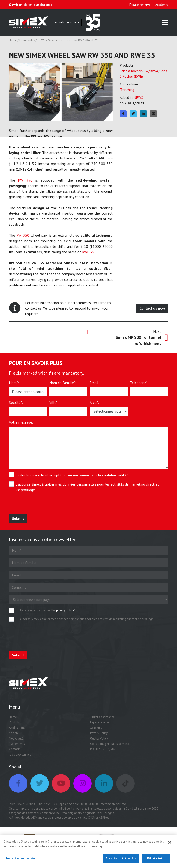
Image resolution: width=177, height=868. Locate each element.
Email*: (95, 383)
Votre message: (21, 422)
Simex (15, 818)
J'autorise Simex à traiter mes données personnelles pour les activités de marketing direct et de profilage (88, 487)
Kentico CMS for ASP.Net (93, 818)
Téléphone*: (139, 383)
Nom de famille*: (63, 383)
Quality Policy (99, 739)
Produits (14, 722)
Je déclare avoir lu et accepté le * (72, 475)
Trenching (127, 90)
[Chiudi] (170, 844)
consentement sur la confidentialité (96, 475)
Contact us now (152, 308)
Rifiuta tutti (156, 861)
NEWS (41, 40)
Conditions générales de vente (110, 744)
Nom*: (14, 383)
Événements (17, 744)
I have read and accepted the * (47, 610)
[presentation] (43, 505)
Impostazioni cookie (21, 861)
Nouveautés (27, 40)
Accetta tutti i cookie (121, 861)
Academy (162, 5)
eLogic (47, 818)
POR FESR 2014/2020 (104, 749)
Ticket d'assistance (102, 717)
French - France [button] (66, 22)
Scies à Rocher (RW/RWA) (139, 71)
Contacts (15, 749)
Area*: (94, 402)
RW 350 (25, 180)
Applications (17, 728)
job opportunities (20, 755)
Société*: (16, 402)
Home (13, 40)
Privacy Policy (99, 733)
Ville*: (54, 402)
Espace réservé (140, 5)
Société (14, 733)
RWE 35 (88, 252)
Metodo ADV (29, 818)
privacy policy (65, 610)
